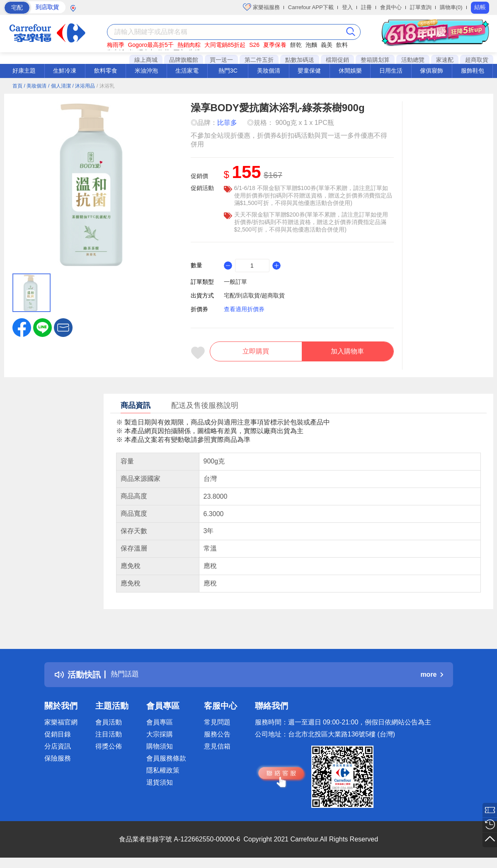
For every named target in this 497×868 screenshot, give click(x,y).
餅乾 (296, 45)
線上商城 (146, 60)
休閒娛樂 (350, 71)
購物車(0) (451, 7)
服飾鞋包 (473, 71)
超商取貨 (477, 60)
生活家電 (187, 71)
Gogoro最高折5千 (150, 45)
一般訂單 (235, 282)
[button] (63, 327)
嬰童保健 (309, 71)
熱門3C (228, 71)
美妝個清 (269, 71)
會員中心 (391, 7)
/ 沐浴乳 (105, 86)
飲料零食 (106, 71)
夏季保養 (275, 45)
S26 (254, 45)
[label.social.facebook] (22, 327)
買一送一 (221, 60)
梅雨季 (116, 45)
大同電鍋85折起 (225, 45)
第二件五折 (259, 60)
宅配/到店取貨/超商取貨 (255, 295)
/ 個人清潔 (59, 86)
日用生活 (391, 71)
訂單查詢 (421, 7)
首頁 (17, 86)
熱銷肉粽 (189, 45)
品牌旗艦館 (184, 60)
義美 (327, 45)
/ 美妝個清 (35, 86)
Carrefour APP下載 (311, 7)
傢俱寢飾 (432, 71)
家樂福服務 (261, 7)
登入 (347, 7)
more (432, 678)
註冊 (366, 7)
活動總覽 (413, 60)
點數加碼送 (300, 60)
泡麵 (311, 45)
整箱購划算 (375, 60)
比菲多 (227, 123)
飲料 (342, 45)
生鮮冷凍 (65, 71)
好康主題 (24, 71)
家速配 (445, 60)
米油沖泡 (146, 71)
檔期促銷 (337, 60)
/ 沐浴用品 (84, 86)
